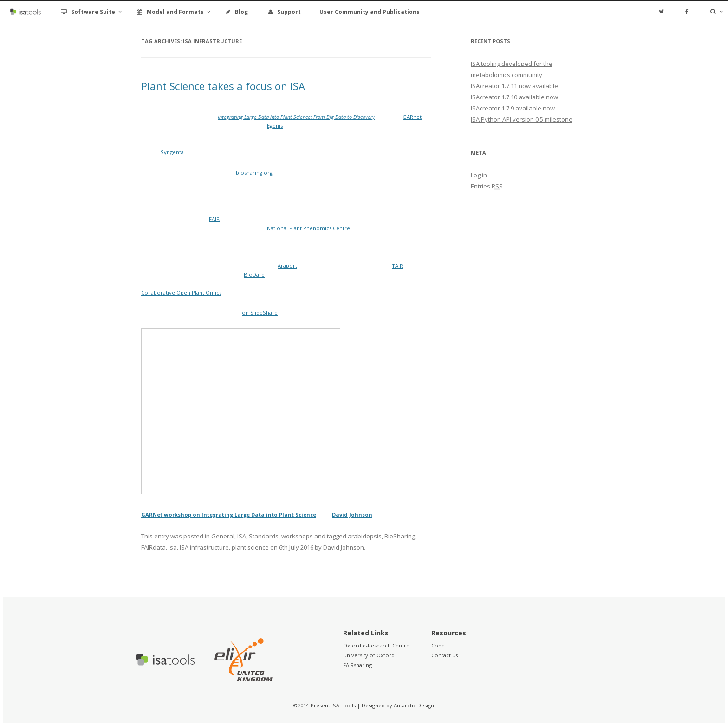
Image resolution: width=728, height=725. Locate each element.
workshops (297, 536)
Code (438, 645)
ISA (242, 536)
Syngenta (172, 152)
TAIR (397, 266)
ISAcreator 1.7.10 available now (514, 97)
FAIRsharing (357, 665)
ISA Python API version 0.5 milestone (522, 119)
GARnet (412, 117)
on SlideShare (260, 313)
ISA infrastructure (204, 547)
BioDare (254, 275)
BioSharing (400, 536)
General (223, 536)
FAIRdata (153, 547)
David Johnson (352, 515)
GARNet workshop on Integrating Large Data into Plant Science (229, 515)
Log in (479, 175)
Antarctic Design (414, 705)
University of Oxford (369, 655)
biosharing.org (254, 172)
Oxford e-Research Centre (376, 645)
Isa (173, 547)
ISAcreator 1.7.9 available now (513, 108)
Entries (487, 186)
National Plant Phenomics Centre (309, 228)
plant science (250, 547)
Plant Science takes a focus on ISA (223, 86)
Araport (287, 266)
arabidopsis (365, 536)
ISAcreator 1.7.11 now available (514, 86)
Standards (264, 536)
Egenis (275, 126)
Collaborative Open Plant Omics (181, 293)
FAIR (214, 219)
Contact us (445, 655)
